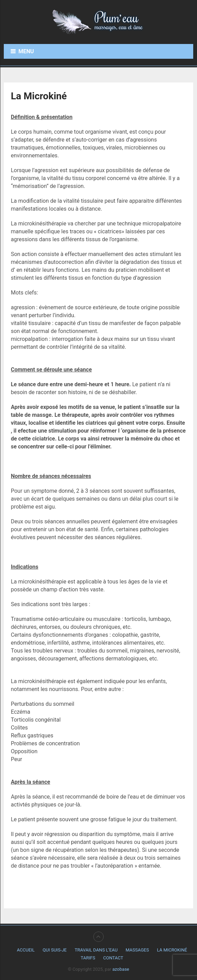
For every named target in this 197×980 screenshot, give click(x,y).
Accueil (26, 950)
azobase (121, 969)
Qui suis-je (55, 950)
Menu (26, 51)
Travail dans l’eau (96, 950)
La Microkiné (172, 950)
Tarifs (88, 958)
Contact (113, 958)
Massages (137, 950)
